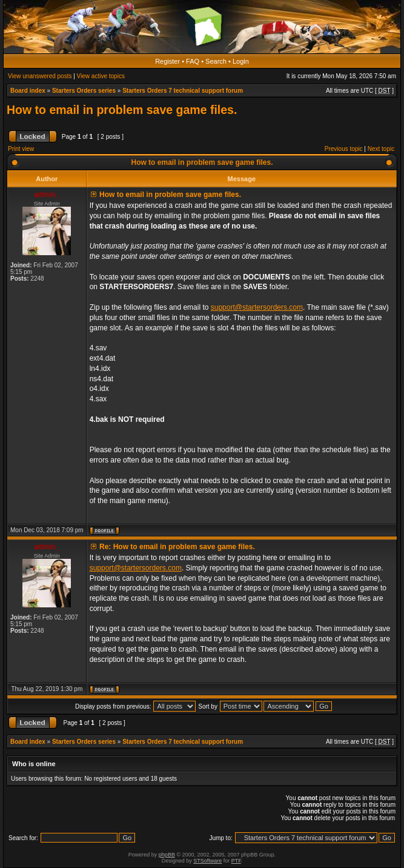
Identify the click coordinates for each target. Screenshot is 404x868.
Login (241, 61)
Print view (21, 149)
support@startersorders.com (257, 307)
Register (167, 61)
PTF (236, 861)
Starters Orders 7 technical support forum (183, 91)
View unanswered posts (40, 76)
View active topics (101, 76)
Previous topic (344, 149)
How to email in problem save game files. (122, 110)
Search (216, 61)
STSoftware (207, 861)
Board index (28, 91)
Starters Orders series (84, 91)
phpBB (167, 855)
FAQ (193, 61)
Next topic (381, 149)
